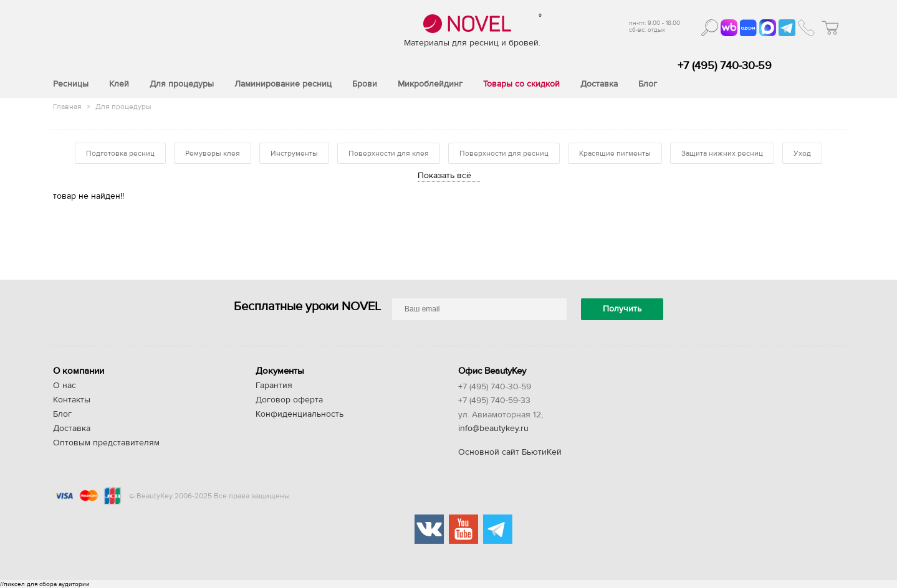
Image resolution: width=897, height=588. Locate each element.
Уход (802, 153)
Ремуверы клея (213, 153)
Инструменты (294, 153)
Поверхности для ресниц (504, 153)
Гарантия (274, 386)
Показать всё (444, 176)
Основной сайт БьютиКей (510, 452)
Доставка (72, 429)
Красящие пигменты (615, 153)
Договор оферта (289, 400)
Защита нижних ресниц (722, 153)
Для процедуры (123, 107)
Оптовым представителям (106, 443)
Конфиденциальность (300, 414)
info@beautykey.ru (493, 429)
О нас (65, 386)
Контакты (72, 400)
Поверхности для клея (389, 153)
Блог (62, 414)
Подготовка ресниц (120, 153)
